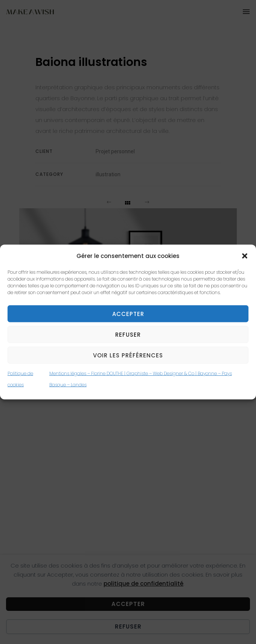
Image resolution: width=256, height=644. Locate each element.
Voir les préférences (128, 355)
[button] (245, 256)
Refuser (128, 334)
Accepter (128, 314)
